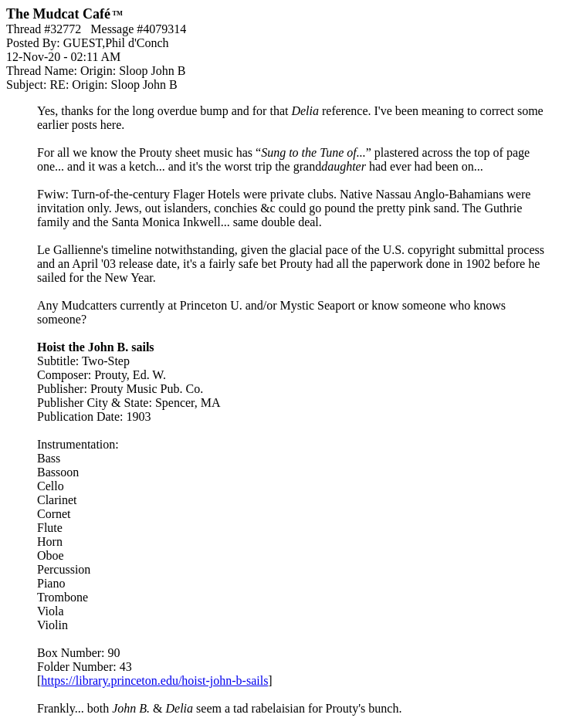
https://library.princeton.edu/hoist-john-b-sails (154, 681)
